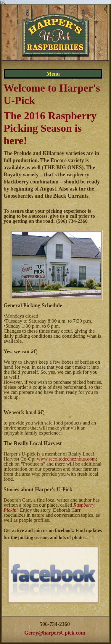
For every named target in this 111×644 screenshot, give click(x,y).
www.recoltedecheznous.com (66, 459)
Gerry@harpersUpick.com (55, 633)
